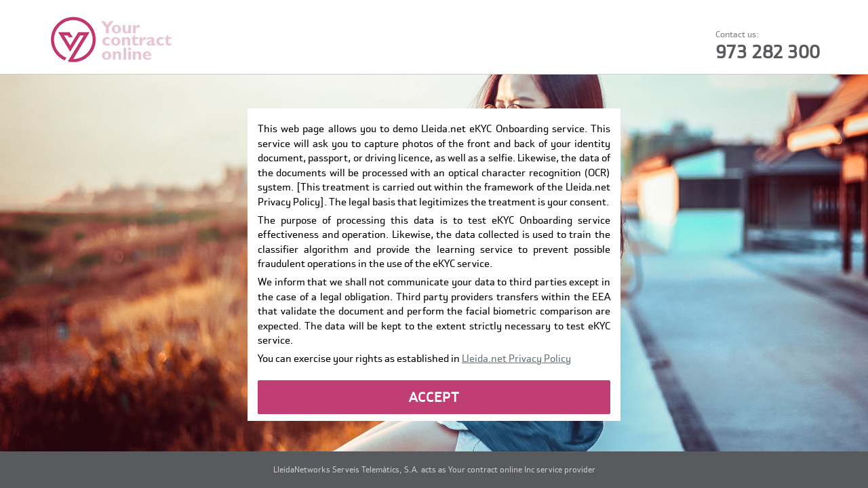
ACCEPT (434, 398)
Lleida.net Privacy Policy (516, 359)
